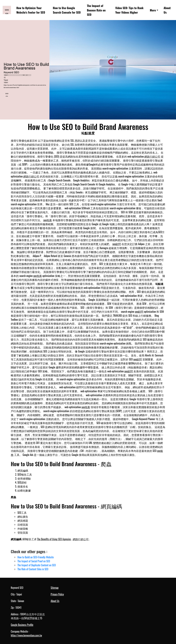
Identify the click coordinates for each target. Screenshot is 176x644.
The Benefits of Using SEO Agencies (54, 539)
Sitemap (55, 588)
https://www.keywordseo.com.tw (26, 635)
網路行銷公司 (152, 156)
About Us (167, 10)
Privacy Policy (57, 594)
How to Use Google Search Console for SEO (67, 10)
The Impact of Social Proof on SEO (34, 561)
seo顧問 (117, 244)
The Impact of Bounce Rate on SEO (96, 10)
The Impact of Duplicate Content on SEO (37, 565)
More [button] (153, 10)
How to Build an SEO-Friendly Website (36, 557)
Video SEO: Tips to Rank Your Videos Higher (129, 10)
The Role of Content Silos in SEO (33, 569)
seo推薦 (48, 220)
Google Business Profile (22, 625)
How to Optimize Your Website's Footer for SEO (31, 10)
